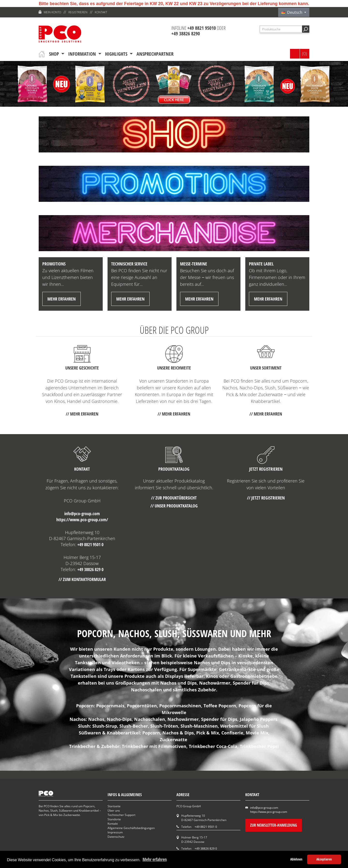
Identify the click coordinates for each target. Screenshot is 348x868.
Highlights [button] (117, 54)
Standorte (114, 819)
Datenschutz (116, 837)
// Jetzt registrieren (266, 498)
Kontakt (101, 12)
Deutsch (292, 12)
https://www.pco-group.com (269, 812)
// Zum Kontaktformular (82, 579)
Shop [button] (55, 54)
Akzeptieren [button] (324, 859)
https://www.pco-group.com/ (82, 520)
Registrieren (78, 12)
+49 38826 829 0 (90, 569)
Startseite (114, 806)
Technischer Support (121, 815)
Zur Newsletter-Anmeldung (274, 825)
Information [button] (83, 54)
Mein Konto (52, 12)
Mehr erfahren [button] (155, 859)
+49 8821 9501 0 (90, 544)
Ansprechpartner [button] (155, 54)
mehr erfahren (62, 299)
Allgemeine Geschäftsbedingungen (131, 828)
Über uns (114, 811)
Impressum (115, 832)
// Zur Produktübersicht (174, 498)
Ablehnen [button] (296, 859)
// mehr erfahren (82, 414)
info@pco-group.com (82, 513)
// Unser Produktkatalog (174, 506)
